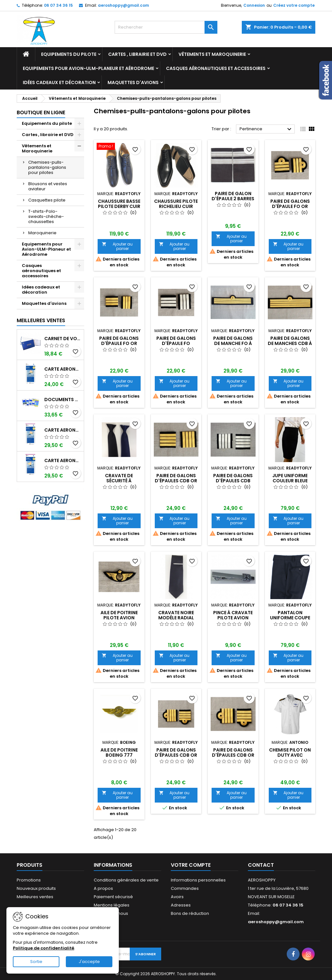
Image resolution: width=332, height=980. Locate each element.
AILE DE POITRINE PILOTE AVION (119, 615)
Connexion (254, 5)
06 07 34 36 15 (58, 5)
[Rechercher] (166, 27)
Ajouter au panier (117, 246)
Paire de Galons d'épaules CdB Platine (233, 481)
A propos (103, 888)
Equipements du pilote (69, 54)
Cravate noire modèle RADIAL (176, 615)
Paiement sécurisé (113, 897)
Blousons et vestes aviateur (48, 186)
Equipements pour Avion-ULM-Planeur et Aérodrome (88, 68)
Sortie (36, 962)
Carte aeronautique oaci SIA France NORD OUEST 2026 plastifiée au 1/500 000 (63, 460)
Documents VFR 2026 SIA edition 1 (63, 400)
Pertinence (266, 129)
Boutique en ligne (41, 112)
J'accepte (89, 962)
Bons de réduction (190, 913)
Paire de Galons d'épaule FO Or (119, 341)
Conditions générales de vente (126, 880)
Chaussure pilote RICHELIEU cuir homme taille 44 (176, 206)
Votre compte (191, 865)
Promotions (29, 880)
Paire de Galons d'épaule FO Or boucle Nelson (290, 206)
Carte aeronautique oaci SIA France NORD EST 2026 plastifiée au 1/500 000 (63, 430)
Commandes (185, 888)
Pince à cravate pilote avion (233, 615)
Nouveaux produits (36, 888)
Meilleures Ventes (41, 320)
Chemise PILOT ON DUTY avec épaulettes (290, 755)
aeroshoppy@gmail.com (123, 5)
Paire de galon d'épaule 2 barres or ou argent (233, 199)
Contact (261, 865)
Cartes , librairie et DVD (137, 54)
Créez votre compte (294, 5)
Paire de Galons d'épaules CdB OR (176, 478)
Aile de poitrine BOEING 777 (119, 752)
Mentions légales (112, 905)
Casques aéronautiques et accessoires (216, 68)
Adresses (181, 905)
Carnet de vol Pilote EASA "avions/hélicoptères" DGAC (63, 339)
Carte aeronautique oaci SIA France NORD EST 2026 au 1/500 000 (63, 369)
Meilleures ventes (35, 897)
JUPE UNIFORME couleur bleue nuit (290, 481)
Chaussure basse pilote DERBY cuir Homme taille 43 (119, 206)
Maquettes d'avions (133, 82)
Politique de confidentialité (44, 948)
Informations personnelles (198, 880)
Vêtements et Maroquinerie (212, 54)
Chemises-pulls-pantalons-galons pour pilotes (47, 167)
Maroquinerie (42, 233)
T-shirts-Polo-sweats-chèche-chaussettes (46, 216)
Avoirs (177, 897)
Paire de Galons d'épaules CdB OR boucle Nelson (176, 755)
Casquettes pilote (47, 200)
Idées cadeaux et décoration (59, 82)
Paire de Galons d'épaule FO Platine (176, 343)
